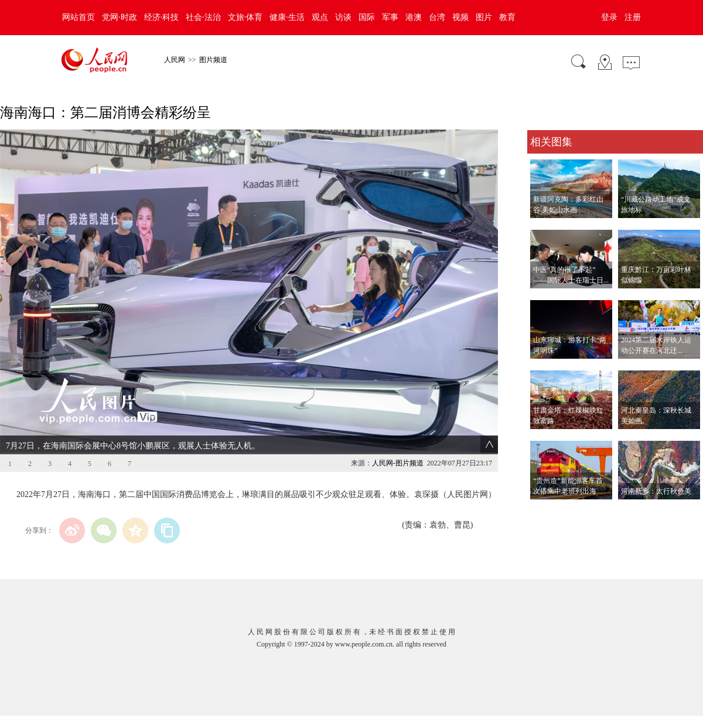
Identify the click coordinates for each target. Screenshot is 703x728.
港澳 (414, 17)
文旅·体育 (245, 17)
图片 (484, 17)
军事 (390, 17)
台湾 (437, 17)
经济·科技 (162, 17)
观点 (320, 17)
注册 (633, 17)
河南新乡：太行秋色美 (656, 491)
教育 (507, 17)
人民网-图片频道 (398, 463)
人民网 (175, 60)
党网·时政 (120, 17)
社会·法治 (203, 17)
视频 (460, 17)
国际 (367, 17)
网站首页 (79, 17)
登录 (609, 17)
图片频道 (213, 60)
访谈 (343, 17)
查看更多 (544, 511)
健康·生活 (287, 17)
